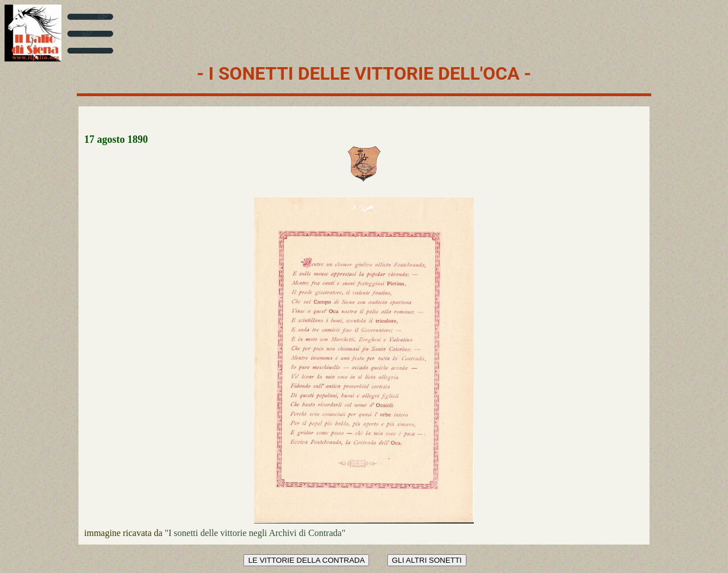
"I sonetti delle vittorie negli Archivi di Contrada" (255, 533)
